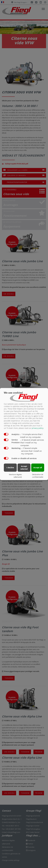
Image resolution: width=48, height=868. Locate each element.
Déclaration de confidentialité (38, 476)
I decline (10, 468)
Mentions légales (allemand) (15, 476)
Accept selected (24, 468)
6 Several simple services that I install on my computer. (32, 443)
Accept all (38, 468)
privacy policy (38, 428)
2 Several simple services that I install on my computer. (31, 451)
